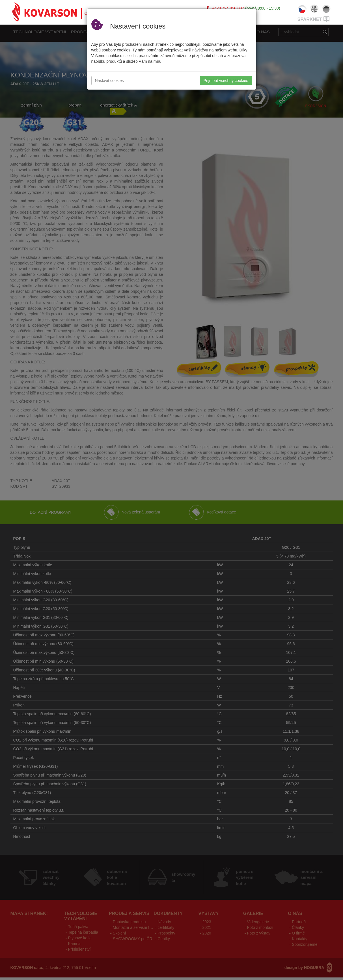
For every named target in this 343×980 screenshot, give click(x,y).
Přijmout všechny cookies (226, 81)
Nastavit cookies (109, 81)
